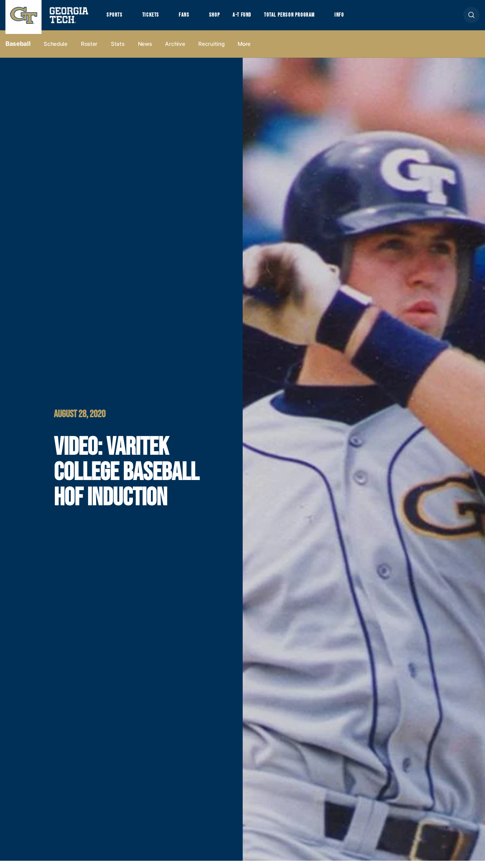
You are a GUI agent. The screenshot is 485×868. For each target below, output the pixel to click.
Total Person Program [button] (306, 18)
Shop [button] (224, 18)
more (244, 51)
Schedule (56, 51)
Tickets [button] (155, 18)
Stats (118, 51)
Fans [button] (191, 18)
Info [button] (361, 18)
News (145, 51)
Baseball (18, 51)
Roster (89, 51)
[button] (471, 19)
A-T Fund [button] (254, 18)
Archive (175, 51)
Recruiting (211, 51)
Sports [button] (115, 18)
